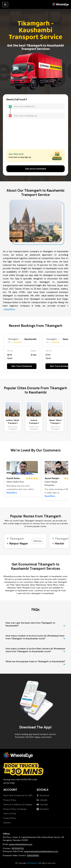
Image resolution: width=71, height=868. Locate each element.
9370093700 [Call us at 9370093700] (18, 848)
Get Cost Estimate (22, 366)
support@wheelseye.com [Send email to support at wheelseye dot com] (20, 844)
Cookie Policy (10, 818)
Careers (7, 823)
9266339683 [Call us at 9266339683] (33, 855)
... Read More (9, 309)
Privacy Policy (10, 800)
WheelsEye (32, 863)
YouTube (42, 804)
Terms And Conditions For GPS (18, 795)
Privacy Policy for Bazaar (15, 809)
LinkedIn (42, 800)
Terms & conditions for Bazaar (18, 804)
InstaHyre (43, 809)
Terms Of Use (10, 814)
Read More (12, 493)
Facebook (43, 795)
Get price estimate (36, 169)
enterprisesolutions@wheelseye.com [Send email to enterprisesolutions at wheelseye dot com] (41, 851)
